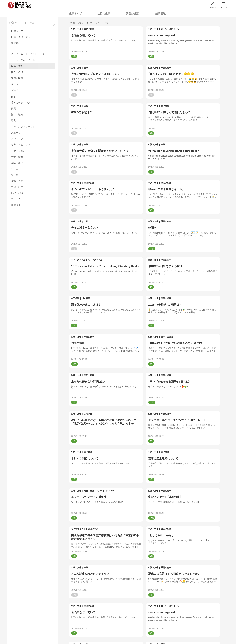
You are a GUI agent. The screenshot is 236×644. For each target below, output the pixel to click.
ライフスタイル (78, 260)
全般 (86, 68)
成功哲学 (86, 298)
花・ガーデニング (21, 103)
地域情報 (16, 205)
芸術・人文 (17, 181)
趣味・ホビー (18, 163)
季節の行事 (89, 29)
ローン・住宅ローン (170, 29)
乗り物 (15, 175)
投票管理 (160, 14)
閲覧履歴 (16, 43)
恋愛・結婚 (17, 157)
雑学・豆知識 (167, 337)
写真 (13, 121)
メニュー (224, 7)
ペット (15, 84)
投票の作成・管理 (21, 37)
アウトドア (17, 139)
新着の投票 (132, 14)
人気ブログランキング (19, 5)
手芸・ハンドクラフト (23, 127)
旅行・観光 (17, 115)
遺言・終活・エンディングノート (99, 491)
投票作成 (213, 7)
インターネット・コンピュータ (28, 54)
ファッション (18, 151)
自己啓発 (165, 106)
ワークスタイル (95, 260)
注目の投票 (104, 14)
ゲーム (15, 169)
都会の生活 (93, 529)
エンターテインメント (23, 60)
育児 (13, 109)
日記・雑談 (17, 193)
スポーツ (16, 133)
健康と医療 (17, 78)
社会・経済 (17, 72)
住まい (15, 97)
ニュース (16, 199)
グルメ (15, 90)
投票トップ (75, 14)
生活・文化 (76, 29)
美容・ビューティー (22, 145)
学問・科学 (17, 187)
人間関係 (88, 414)
